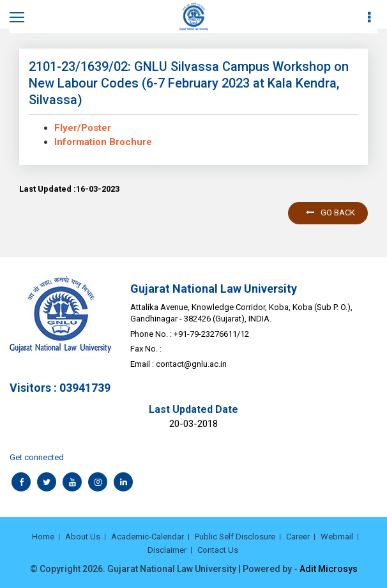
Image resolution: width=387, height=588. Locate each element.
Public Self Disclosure (235, 537)
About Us (83, 537)
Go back (330, 213)
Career (298, 537)
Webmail (337, 537)
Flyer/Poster (83, 128)
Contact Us (218, 550)
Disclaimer (167, 550)
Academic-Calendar (148, 537)
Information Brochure (103, 142)
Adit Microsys (329, 569)
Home (43, 537)
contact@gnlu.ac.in (191, 364)
